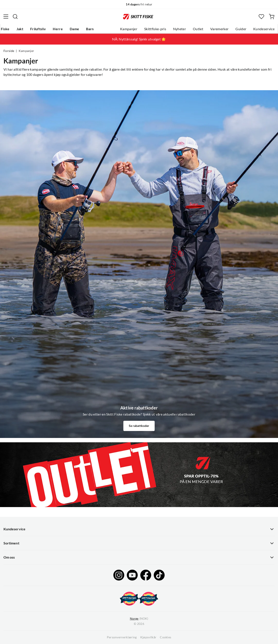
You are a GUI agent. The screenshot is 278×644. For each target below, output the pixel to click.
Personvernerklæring (122, 637)
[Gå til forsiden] (138, 17)
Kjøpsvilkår (148, 637)
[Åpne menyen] (6, 17)
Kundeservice (264, 29)
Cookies (165, 637)
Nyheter (180, 29)
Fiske (5, 29)
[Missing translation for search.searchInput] (15, 17)
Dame (74, 29)
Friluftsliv (38, 29)
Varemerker (219, 29)
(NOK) (139, 619)
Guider (241, 29)
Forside (9, 51)
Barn (90, 29)
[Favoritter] (261, 17)
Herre (58, 29)
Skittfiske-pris (155, 29)
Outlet (198, 29)
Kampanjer (129, 29)
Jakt (20, 29)
